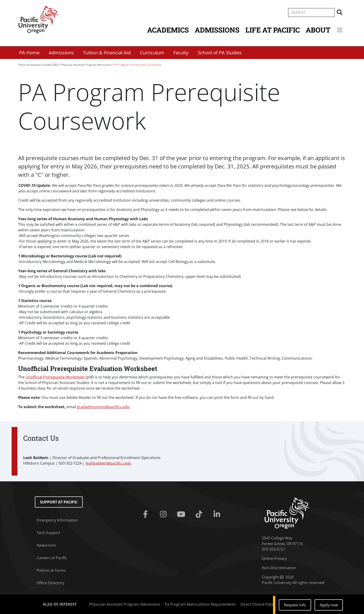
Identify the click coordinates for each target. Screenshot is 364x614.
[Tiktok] (200, 514)
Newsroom (46, 545)
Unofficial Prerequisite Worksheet (55, 377)
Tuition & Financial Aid (107, 53)
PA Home (29, 53)
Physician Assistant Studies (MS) (38, 65)
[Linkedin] (218, 514)
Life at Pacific (273, 30)
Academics (168, 30)
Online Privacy (274, 558)
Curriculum (152, 53)
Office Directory (50, 583)
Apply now (329, 605)
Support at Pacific (59, 502)
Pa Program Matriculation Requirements (200, 604)
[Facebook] (146, 514)
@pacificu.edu (103, 407)
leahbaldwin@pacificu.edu (108, 463)
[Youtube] (182, 514)
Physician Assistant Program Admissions (86, 65)
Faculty (181, 53)
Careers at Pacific (52, 558)
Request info (295, 605)
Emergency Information (57, 520)
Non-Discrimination (279, 568)
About (318, 30)
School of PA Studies (220, 53)
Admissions (217, 30)
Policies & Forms (51, 570)
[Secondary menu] (340, 30)
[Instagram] (164, 514)
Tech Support (49, 533)
